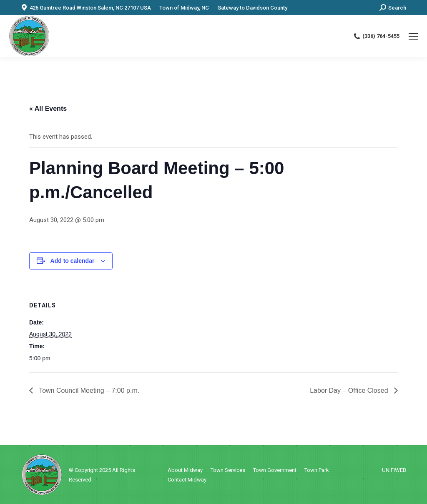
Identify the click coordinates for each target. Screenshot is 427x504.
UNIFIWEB (394, 470)
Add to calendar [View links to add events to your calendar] (73, 261)
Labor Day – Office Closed (350, 390)
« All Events (48, 109)
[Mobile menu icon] (413, 36)
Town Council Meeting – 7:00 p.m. (88, 390)
